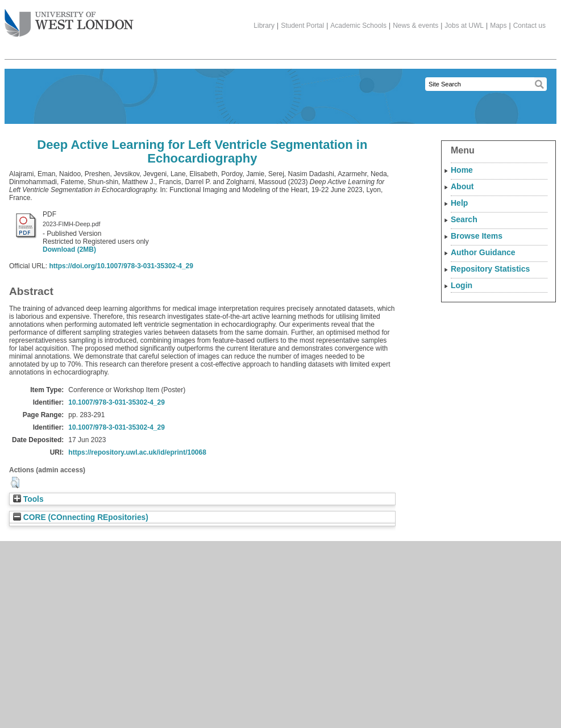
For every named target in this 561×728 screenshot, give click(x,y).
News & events (415, 26)
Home (462, 170)
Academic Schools (358, 26)
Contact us (529, 26)
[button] (15, 482)
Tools (28, 499)
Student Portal (302, 26)
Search (464, 219)
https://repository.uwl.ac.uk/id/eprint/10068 (137, 452)
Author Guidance (483, 252)
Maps (498, 26)
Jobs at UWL (464, 26)
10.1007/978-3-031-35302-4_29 (116, 402)
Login (462, 285)
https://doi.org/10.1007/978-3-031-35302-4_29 (121, 266)
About (462, 186)
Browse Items (477, 236)
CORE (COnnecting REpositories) (81, 517)
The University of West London (69, 19)
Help (459, 203)
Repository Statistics (490, 269)
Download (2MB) (69, 249)
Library (264, 26)
